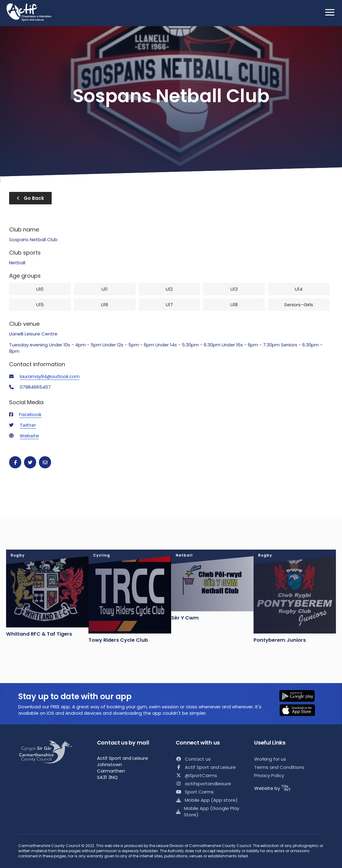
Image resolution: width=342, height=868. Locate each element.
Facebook (30, 414)
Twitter (28, 425)
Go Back (30, 198)
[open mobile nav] (330, 12)
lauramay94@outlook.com (50, 376)
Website (29, 436)
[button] (301, 696)
